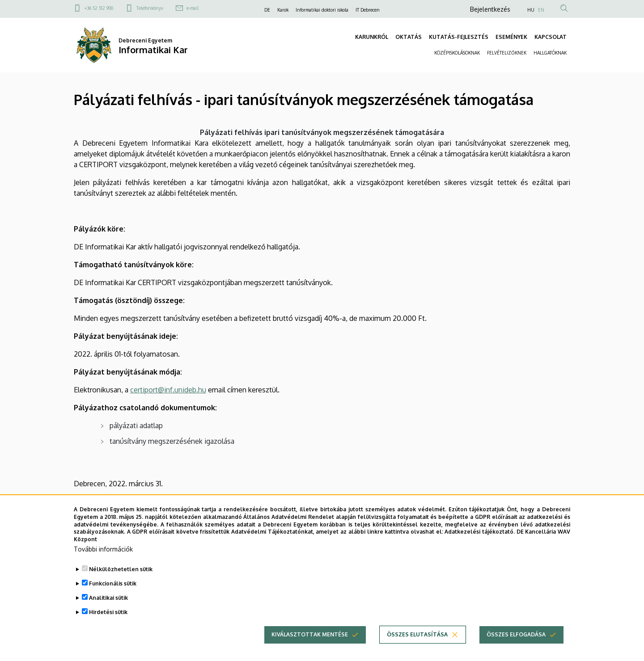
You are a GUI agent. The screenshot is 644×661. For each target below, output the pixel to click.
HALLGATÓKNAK (550, 53)
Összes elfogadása (516, 635)
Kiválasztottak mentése (310, 635)
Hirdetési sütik (108, 613)
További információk (103, 549)
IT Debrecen (368, 10)
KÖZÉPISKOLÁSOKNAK (457, 53)
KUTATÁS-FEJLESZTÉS (459, 37)
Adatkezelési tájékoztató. (480, 532)
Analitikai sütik (108, 598)
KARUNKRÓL (372, 37)
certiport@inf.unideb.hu (168, 390)
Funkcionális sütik (113, 584)
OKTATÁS (409, 37)
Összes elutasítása (417, 635)
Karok (283, 10)
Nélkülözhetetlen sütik (121, 570)
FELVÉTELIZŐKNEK (507, 53)
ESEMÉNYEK (511, 37)
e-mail (193, 8)
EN (541, 10)
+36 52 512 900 (99, 8)
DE (267, 10)
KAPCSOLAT (551, 37)
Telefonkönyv (150, 8)
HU (531, 10)
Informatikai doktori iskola (322, 10)
